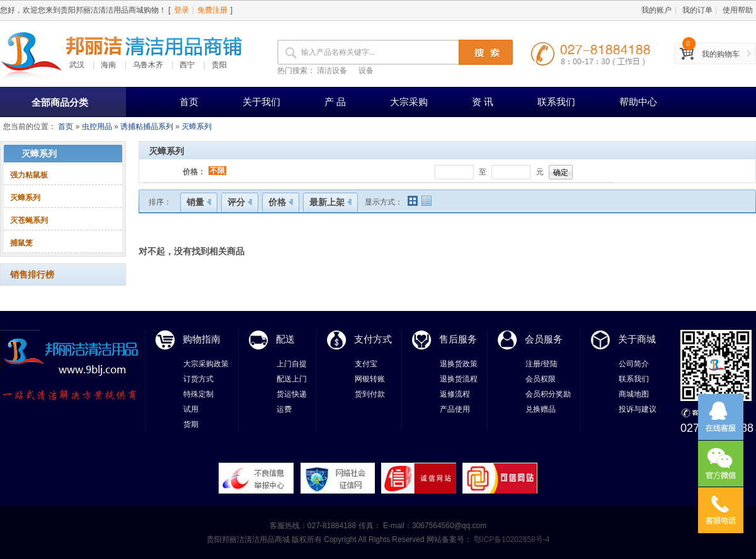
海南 (108, 65)
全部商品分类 (60, 102)
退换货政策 (459, 364)
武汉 (77, 65)
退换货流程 (459, 379)
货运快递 (292, 394)
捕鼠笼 (21, 243)
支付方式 (373, 339)
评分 (240, 202)
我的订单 (697, 10)
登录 (181, 10)
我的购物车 (721, 54)
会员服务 (544, 339)
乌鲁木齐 (148, 65)
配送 (285, 339)
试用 (191, 409)
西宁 (187, 65)
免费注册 (212, 10)
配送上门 (292, 379)
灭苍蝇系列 (29, 220)
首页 (189, 102)
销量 (199, 202)
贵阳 (219, 65)
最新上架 (330, 202)
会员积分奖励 (548, 394)
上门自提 (292, 364)
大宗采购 (409, 102)
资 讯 (483, 102)
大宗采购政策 (206, 364)
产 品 (335, 102)
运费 (284, 409)
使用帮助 (738, 10)
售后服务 (458, 339)
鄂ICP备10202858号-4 (511, 539)
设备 (366, 71)
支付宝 (366, 364)
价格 (281, 202)
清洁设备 (332, 71)
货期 (191, 424)
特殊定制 (198, 394)
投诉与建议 (638, 409)
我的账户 (656, 10)
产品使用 (455, 409)
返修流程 (455, 394)
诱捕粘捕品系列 (147, 127)
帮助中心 (638, 102)
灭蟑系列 (197, 127)
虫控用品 (97, 127)
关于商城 (637, 339)
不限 (217, 171)
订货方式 (198, 379)
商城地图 (634, 394)
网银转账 (370, 379)
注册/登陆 (541, 364)
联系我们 (556, 102)
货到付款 (370, 394)
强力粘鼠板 (29, 175)
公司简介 (634, 364)
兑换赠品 (541, 409)
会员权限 (541, 379)
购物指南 (202, 339)
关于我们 (261, 102)
